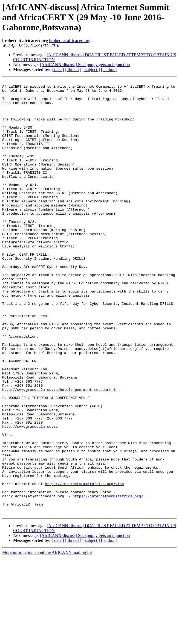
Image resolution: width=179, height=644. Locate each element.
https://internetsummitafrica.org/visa (84, 565)
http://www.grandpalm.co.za (30, 496)
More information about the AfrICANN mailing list (47, 639)
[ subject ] (91, 70)
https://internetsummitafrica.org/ (108, 580)
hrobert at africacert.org (70, 41)
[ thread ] (73, 70)
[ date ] (58, 70)
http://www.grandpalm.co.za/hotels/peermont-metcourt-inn (61, 452)
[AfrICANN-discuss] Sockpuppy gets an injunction (85, 65)
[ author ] (109, 70)
